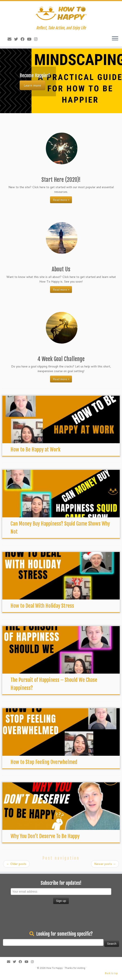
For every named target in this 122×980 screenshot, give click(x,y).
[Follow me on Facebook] (21, 39)
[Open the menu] (115, 39)
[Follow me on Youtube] (28, 39)
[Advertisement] (61, 918)
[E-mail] (8, 39)
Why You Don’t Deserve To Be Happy (45, 836)
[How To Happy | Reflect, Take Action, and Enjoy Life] (61, 13)
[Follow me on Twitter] (15, 39)
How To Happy (54, 968)
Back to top (111, 973)
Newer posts (105, 864)
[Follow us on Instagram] (34, 39)
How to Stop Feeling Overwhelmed (44, 762)
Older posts (16, 864)
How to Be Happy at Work (36, 450)
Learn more (32, 85)
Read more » (61, 200)
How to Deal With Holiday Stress (42, 606)
